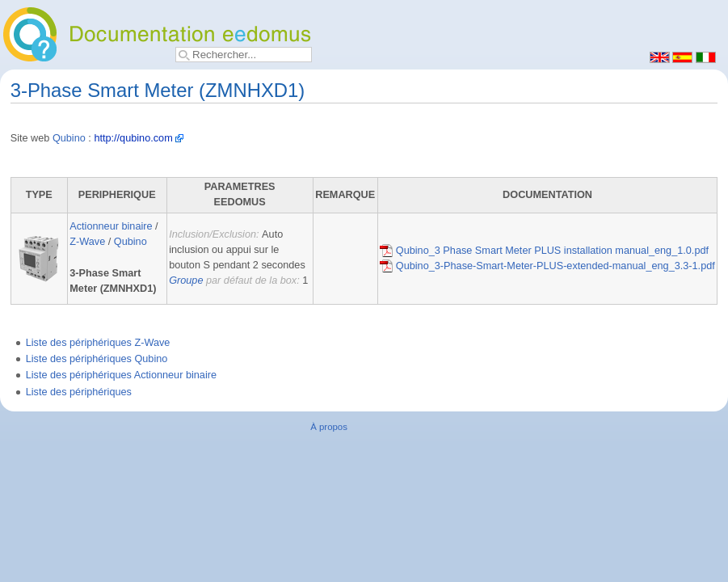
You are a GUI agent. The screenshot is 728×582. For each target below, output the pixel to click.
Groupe (186, 280)
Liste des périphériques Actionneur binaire (121, 375)
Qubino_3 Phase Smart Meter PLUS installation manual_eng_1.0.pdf (544, 251)
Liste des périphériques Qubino (97, 359)
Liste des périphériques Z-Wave (98, 343)
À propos (329, 427)
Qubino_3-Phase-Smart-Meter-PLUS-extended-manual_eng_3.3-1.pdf (547, 266)
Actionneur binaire (111, 226)
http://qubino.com (133, 138)
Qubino (69, 138)
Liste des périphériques (79, 392)
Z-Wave (87, 242)
